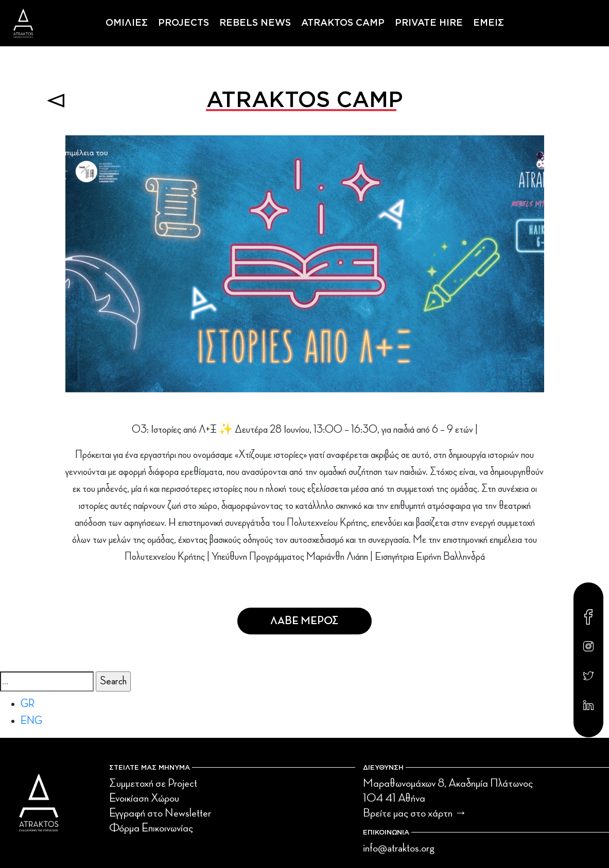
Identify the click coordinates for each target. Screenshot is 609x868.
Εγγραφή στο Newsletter (160, 813)
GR (28, 704)
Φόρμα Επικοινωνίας (151, 828)
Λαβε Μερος (304, 621)
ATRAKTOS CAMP (343, 23)
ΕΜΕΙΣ (489, 23)
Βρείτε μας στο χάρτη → (415, 813)
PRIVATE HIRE (429, 23)
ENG (31, 721)
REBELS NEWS (255, 23)
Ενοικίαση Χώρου (144, 798)
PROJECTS (184, 23)
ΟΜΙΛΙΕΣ (127, 23)
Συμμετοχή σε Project (153, 783)
